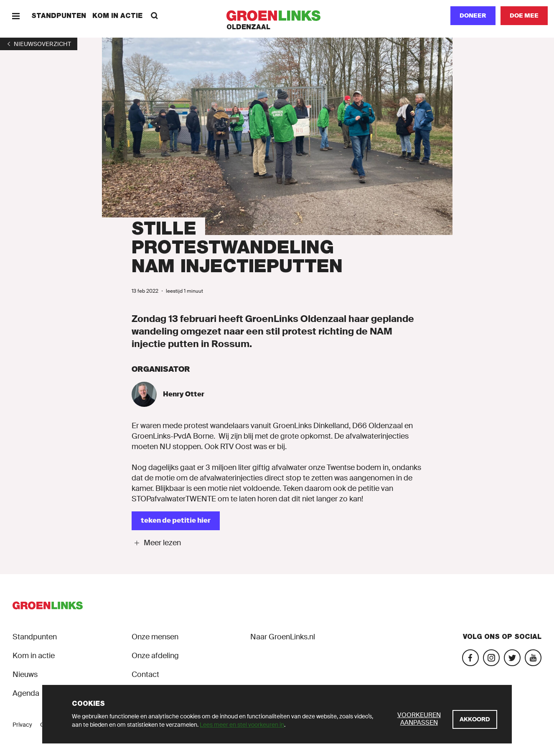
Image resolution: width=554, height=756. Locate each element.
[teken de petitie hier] (176, 521)
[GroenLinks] (277, 16)
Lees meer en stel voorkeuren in (242, 725)
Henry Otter (184, 394)
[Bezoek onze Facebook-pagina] (470, 658)
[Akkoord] (475, 719)
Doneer (473, 15)
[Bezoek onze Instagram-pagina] (491, 658)
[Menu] (16, 16)
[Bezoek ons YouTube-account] (533, 658)
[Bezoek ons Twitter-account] (512, 658)
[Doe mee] (524, 16)
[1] (39, 44)
